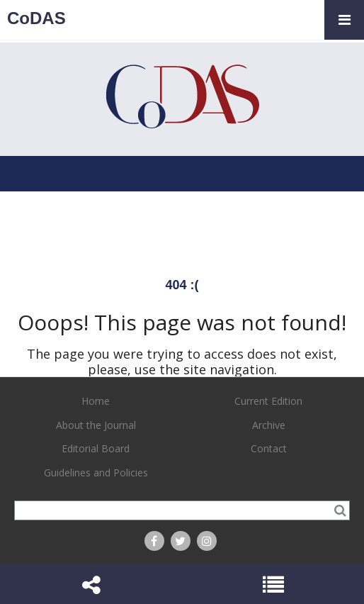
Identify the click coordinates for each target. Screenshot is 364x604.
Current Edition (268, 401)
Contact (269, 448)
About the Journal (96, 425)
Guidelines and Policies (96, 472)
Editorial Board (96, 448)
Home (96, 401)
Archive (269, 425)
